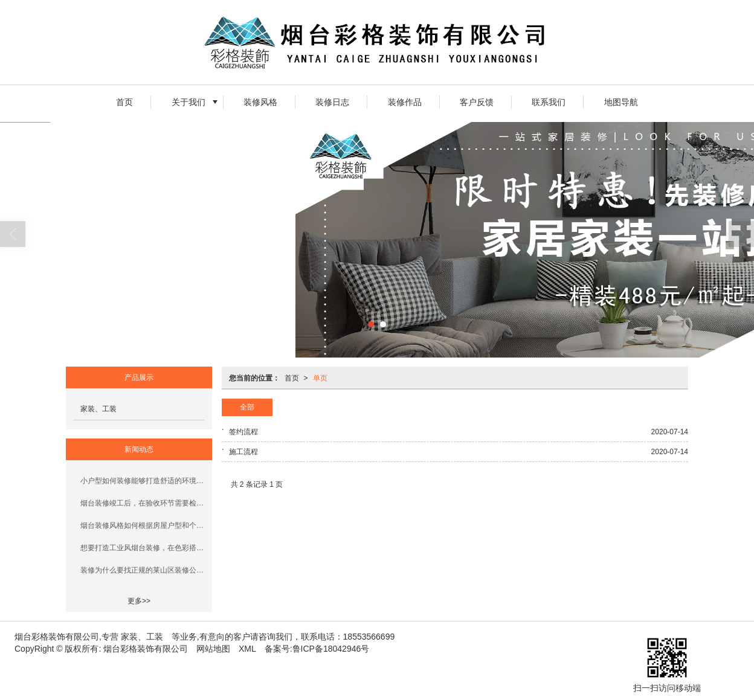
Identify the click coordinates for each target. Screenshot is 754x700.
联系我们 (549, 102)
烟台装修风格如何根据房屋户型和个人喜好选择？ (143, 525)
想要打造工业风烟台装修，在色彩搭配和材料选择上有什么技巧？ (143, 548)
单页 (320, 378)
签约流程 (243, 432)
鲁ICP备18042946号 (331, 649)
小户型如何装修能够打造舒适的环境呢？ (143, 481)
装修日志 (332, 102)
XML (247, 649)
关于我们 (188, 102)
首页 (124, 102)
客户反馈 (477, 102)
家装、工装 (98, 409)
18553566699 (369, 637)
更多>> (139, 601)
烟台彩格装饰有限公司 (146, 649)
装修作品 (405, 102)
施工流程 (243, 452)
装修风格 (260, 102)
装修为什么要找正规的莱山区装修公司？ (143, 570)
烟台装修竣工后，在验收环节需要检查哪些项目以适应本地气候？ (143, 503)
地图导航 (621, 102)
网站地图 (213, 649)
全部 (247, 407)
